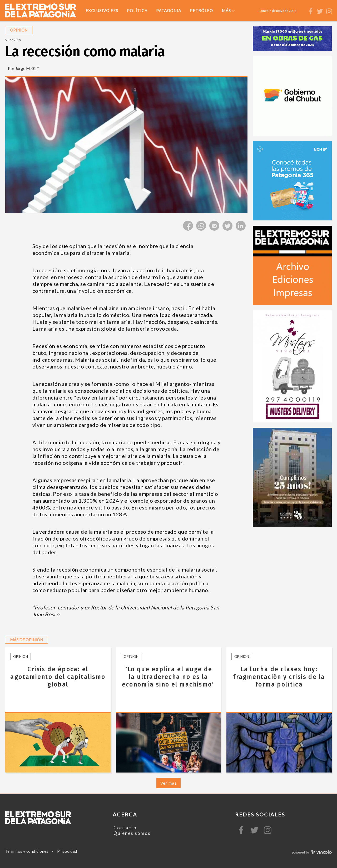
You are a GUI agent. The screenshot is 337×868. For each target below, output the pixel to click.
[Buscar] (303, 11)
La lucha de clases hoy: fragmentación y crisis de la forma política (279, 677)
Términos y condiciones (27, 851)
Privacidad (67, 851)
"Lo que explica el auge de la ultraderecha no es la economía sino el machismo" (169, 677)
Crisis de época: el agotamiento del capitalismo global (58, 677)
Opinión (21, 657)
